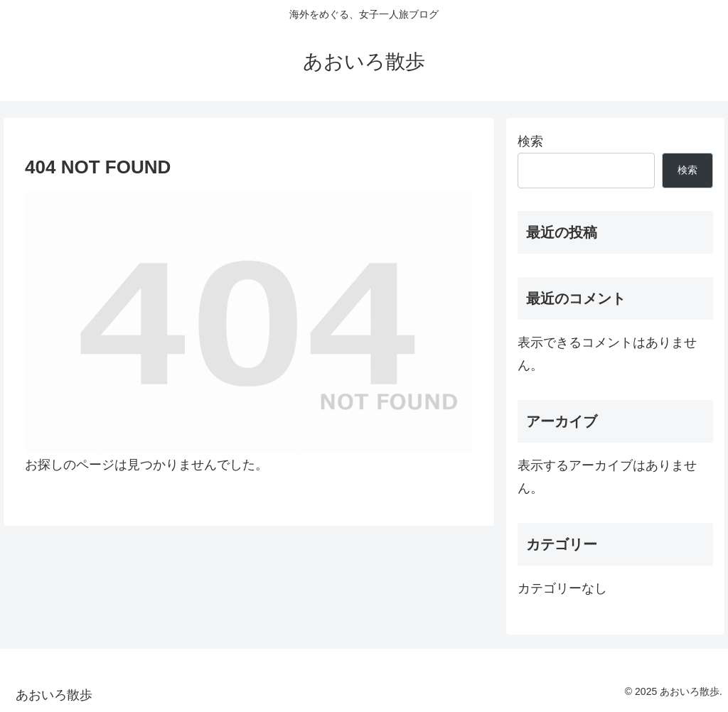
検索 (530, 141)
